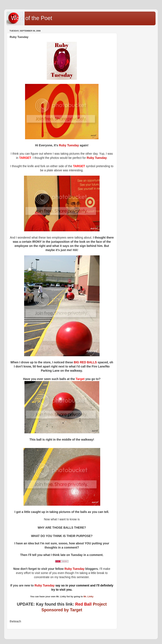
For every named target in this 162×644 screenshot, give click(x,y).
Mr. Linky (88, 597)
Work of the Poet (32, 18)
